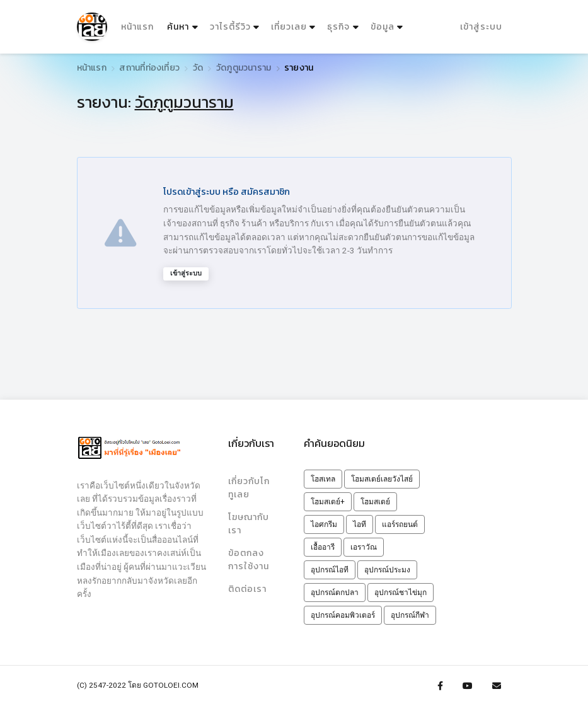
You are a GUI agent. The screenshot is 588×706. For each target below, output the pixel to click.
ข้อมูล (382, 26)
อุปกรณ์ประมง (387, 570)
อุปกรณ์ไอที (330, 570)
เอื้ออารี (323, 547)
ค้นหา (184, 24)
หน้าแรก (137, 26)
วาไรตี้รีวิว (230, 26)
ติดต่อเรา (247, 588)
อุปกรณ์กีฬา (410, 615)
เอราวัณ (364, 547)
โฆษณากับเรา (249, 523)
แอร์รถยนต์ (400, 524)
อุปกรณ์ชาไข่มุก (401, 593)
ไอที (360, 524)
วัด (198, 68)
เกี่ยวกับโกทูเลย (252, 487)
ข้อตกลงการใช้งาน (249, 558)
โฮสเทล (323, 479)
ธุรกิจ (338, 26)
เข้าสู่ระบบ (481, 26)
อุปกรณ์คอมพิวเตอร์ (343, 615)
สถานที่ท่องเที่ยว (149, 68)
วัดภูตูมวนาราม (244, 68)
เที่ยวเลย (288, 26)
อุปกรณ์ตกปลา (335, 593)
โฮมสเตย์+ (328, 502)
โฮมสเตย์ (375, 502)
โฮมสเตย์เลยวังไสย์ (382, 479)
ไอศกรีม (324, 524)
